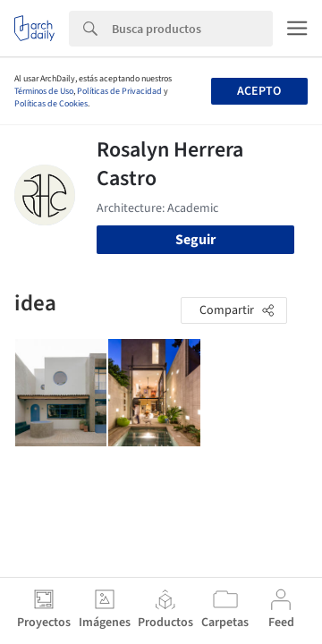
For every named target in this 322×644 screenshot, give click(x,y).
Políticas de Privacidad (119, 91)
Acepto (259, 91)
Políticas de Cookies (51, 104)
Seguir (195, 240)
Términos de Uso (44, 91)
